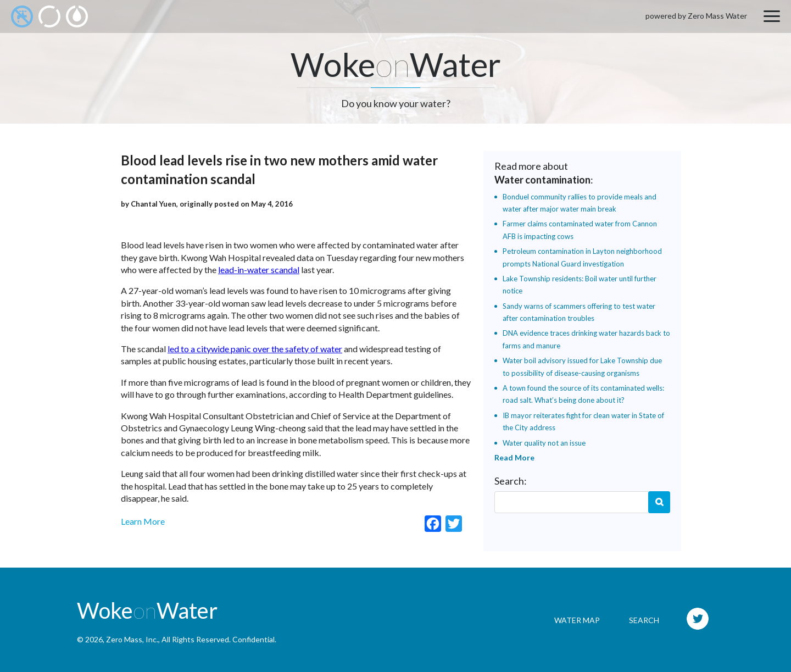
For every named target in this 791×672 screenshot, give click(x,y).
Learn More (143, 521)
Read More (514, 457)
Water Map (577, 620)
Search (659, 502)
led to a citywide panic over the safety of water (255, 349)
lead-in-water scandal (259, 270)
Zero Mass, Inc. (132, 639)
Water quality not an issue (544, 443)
